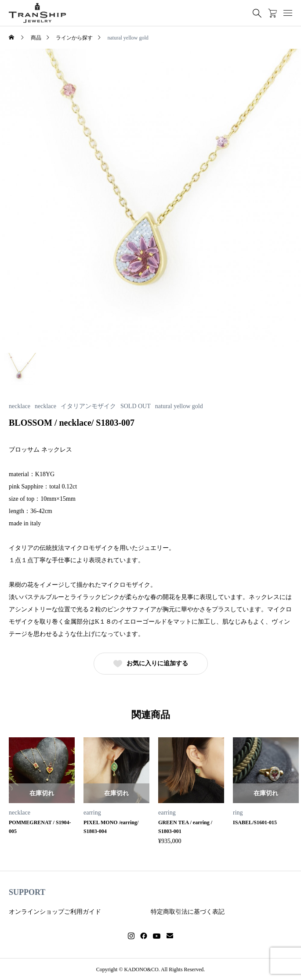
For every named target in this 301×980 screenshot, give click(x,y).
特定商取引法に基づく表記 (188, 912)
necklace (20, 406)
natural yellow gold (179, 406)
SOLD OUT (136, 406)
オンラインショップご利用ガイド (55, 912)
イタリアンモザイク (88, 406)
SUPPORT (27, 892)
